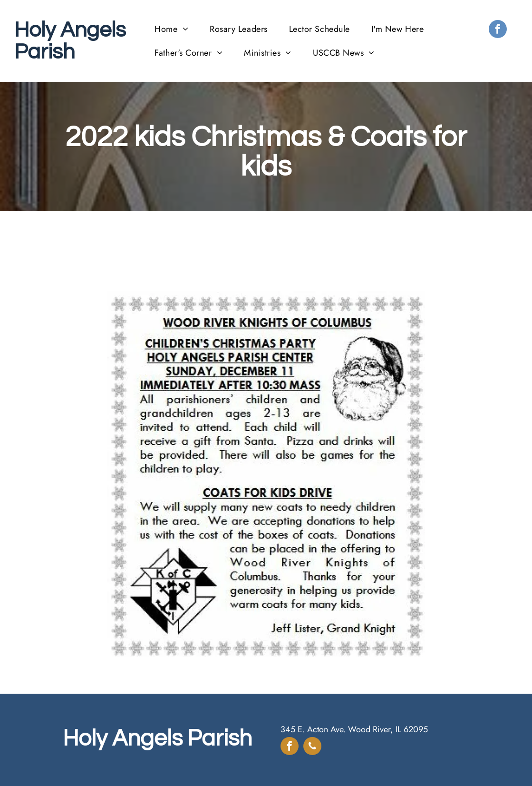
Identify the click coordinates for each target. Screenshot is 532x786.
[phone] (312, 747)
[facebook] (498, 30)
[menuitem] (175, 29)
